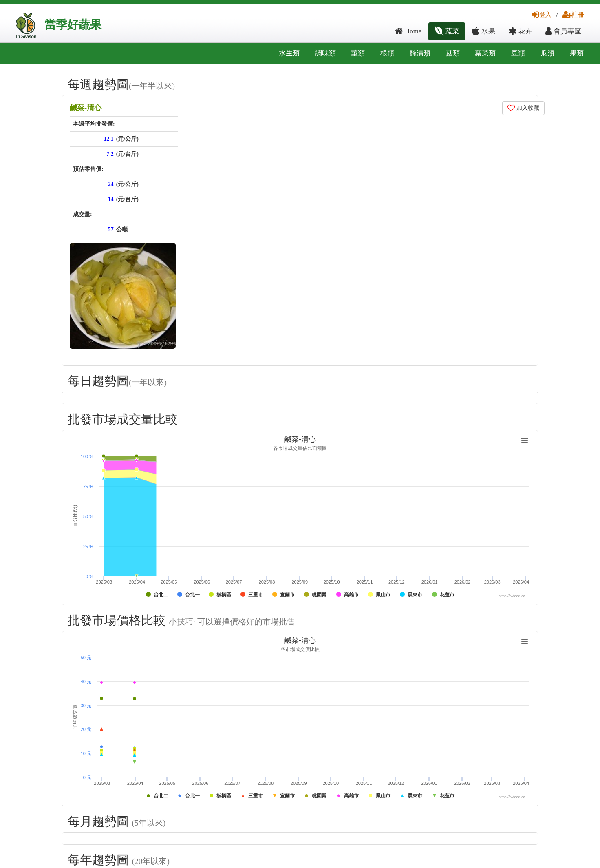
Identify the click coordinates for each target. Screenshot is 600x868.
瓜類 (547, 53)
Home (408, 31)
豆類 (518, 53)
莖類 (358, 53)
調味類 (325, 53)
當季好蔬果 (73, 25)
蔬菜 (447, 31)
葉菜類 (485, 53)
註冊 (573, 14)
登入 (542, 14)
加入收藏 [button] (524, 108)
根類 (387, 53)
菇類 (453, 53)
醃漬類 (420, 53)
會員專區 (563, 31)
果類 (577, 53)
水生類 (289, 53)
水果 (483, 31)
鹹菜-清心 (86, 108)
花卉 (520, 31)
